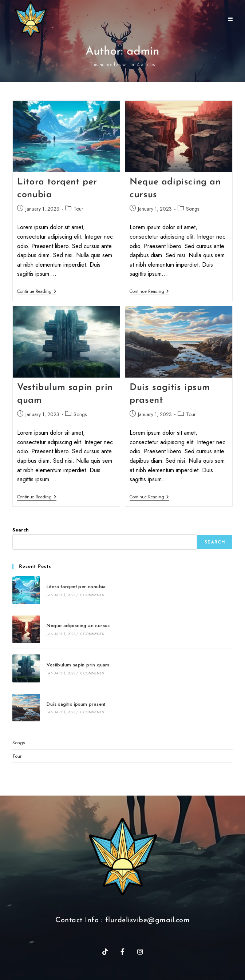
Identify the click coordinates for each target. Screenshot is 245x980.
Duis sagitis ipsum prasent (76, 704)
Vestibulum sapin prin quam (78, 665)
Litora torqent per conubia (76, 587)
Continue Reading (37, 292)
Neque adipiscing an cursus (78, 626)
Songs (193, 209)
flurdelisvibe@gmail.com (148, 920)
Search (21, 530)
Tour (78, 209)
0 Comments (92, 595)
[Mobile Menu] (228, 19)
